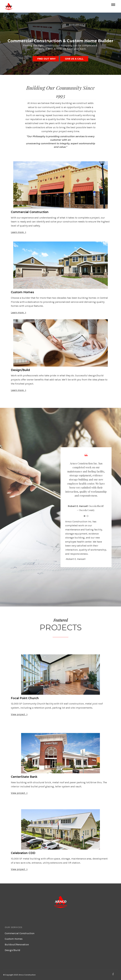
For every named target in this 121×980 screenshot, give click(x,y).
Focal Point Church (25, 698)
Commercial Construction (30, 212)
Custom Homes (22, 292)
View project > (19, 714)
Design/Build (20, 370)
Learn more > (19, 232)
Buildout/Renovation (17, 944)
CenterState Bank (24, 777)
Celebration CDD (23, 853)
